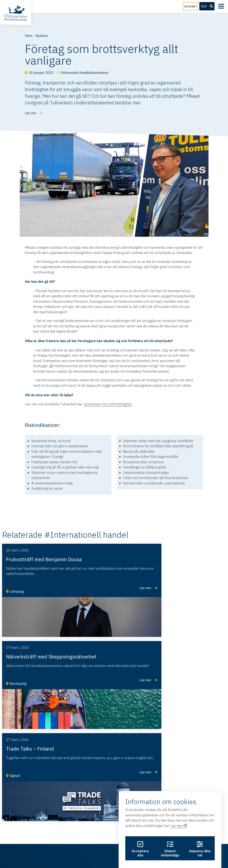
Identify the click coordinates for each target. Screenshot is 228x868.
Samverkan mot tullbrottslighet (109, 401)
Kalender (78, 813)
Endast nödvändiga (170, 841)
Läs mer (179, 813)
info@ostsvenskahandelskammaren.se (45, 746)
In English (33, 822)
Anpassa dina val (201, 841)
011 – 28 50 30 (27, 760)
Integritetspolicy (115, 851)
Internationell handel (42, 813)
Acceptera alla (140, 841)
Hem (29, 36)
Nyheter (42, 36)
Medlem (77, 805)
